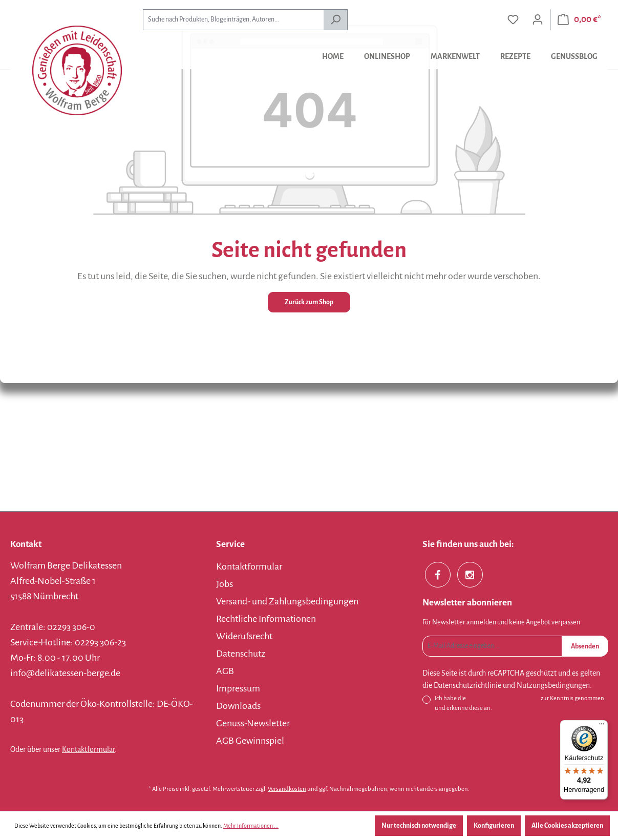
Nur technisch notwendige (419, 826)
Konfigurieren (494, 826)
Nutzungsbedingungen (553, 685)
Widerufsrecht (244, 636)
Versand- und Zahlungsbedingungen (287, 601)
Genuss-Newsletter (253, 723)
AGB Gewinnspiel (250, 741)
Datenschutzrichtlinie (467, 685)
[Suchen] (336, 20)
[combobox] (233, 20)
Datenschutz (241, 654)
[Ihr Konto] (538, 20)
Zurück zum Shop (309, 302)
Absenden (585, 646)
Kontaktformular (88, 749)
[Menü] (602, 726)
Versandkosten (287, 789)
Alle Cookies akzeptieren (567, 826)
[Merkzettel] (513, 20)
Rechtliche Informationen (266, 619)
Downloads (238, 706)
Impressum (238, 688)
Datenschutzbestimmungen (503, 698)
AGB (225, 671)
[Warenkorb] (579, 20)
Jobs (225, 584)
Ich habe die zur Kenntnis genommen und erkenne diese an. (519, 702)
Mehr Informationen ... (251, 826)
